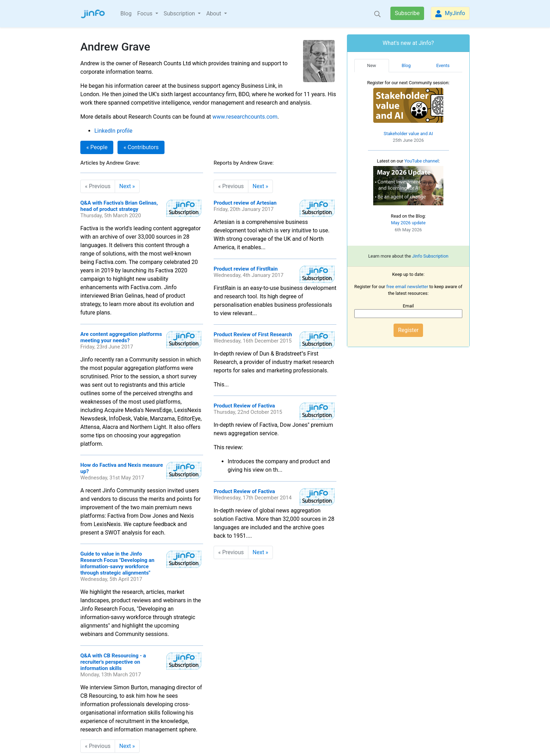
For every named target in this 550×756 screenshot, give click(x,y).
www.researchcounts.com (245, 117)
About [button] (214, 14)
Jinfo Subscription (430, 256)
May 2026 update (408, 223)
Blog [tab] (406, 65)
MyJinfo (450, 14)
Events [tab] (443, 65)
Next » (127, 186)
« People (97, 147)
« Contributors (141, 147)
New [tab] (372, 65)
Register (408, 330)
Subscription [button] (180, 14)
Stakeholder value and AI (408, 134)
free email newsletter (407, 287)
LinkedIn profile (113, 131)
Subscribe (407, 13)
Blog (126, 14)
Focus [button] (145, 14)
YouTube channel (422, 161)
